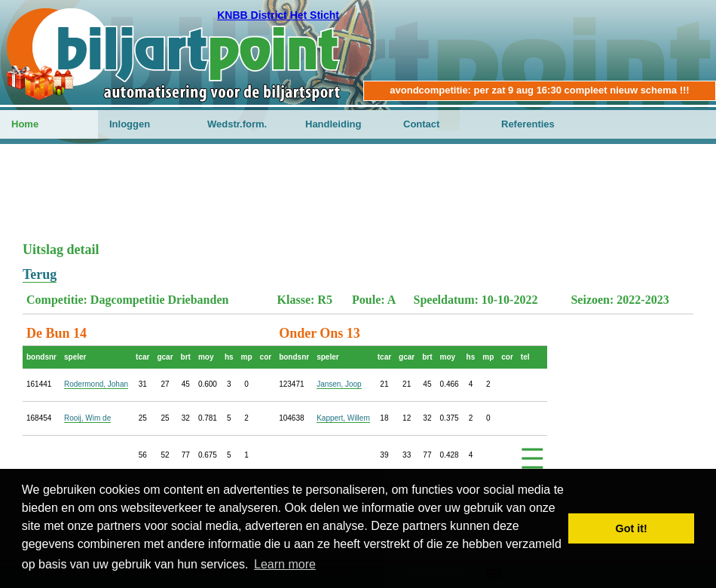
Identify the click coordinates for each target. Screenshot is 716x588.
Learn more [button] (285, 564)
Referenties (528, 124)
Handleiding (333, 124)
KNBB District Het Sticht (278, 15)
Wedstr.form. (237, 124)
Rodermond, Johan (96, 384)
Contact (421, 124)
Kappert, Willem (343, 418)
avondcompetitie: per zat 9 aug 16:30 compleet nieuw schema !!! (539, 90)
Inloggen (130, 124)
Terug (40, 274)
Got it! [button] (632, 528)
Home (25, 124)
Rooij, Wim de (87, 418)
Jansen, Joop (339, 384)
